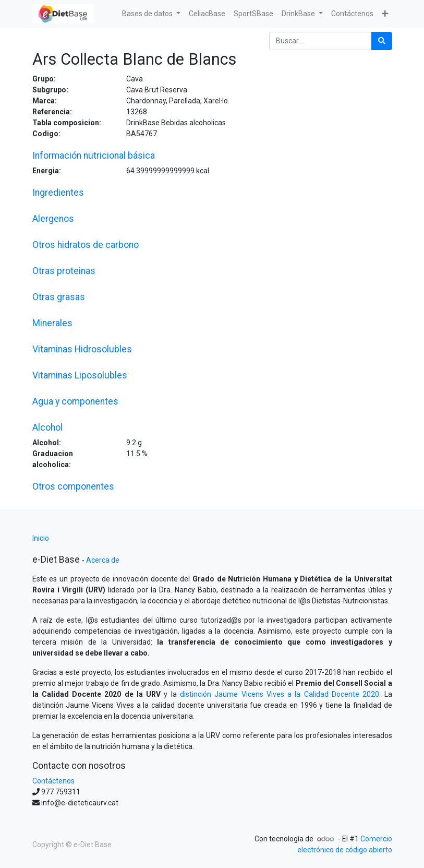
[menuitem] (207, 14)
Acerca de (103, 560)
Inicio (41, 538)
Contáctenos (53, 781)
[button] (385, 14)
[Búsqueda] (382, 41)
